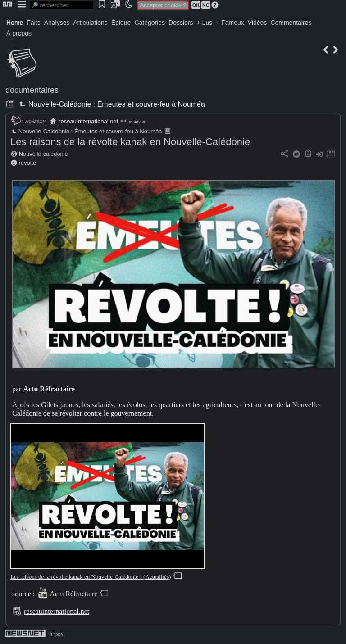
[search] (62, 5)
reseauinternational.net (88, 121)
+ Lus (205, 23)
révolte (27, 163)
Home (15, 23)
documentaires (32, 90)
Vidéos (257, 23)
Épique (121, 23)
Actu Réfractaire (73, 594)
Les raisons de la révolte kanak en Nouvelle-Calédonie (130, 142)
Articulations (91, 23)
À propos (19, 33)
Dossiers (181, 23)
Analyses (57, 23)
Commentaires (291, 23)
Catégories (150, 23)
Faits (33, 23)
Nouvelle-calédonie (43, 154)
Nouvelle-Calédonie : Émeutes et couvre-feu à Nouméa (111, 104)
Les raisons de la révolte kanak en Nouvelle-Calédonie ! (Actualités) (91, 577)
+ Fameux (230, 23)
